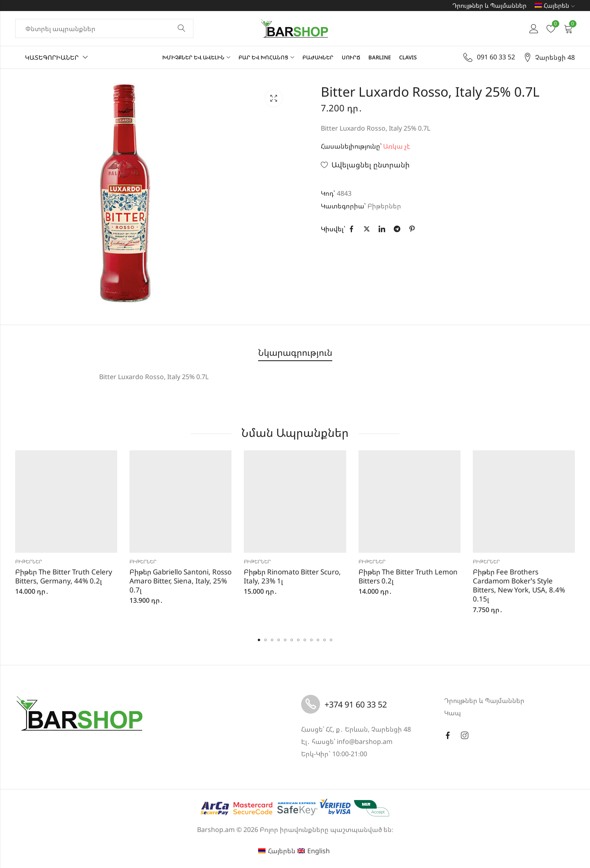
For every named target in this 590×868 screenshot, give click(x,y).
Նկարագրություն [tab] (295, 352)
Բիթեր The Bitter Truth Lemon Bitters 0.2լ (408, 576)
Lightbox (274, 98)
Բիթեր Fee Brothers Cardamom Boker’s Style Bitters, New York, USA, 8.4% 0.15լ (519, 585)
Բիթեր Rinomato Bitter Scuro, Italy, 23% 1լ (292, 576)
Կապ (453, 713)
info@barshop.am (365, 741)
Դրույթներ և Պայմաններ (489, 5)
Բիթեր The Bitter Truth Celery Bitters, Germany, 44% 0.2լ (64, 576)
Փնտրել (182, 29)
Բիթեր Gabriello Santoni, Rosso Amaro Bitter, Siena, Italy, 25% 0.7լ (180, 581)
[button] (259, 640)
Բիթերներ (384, 206)
